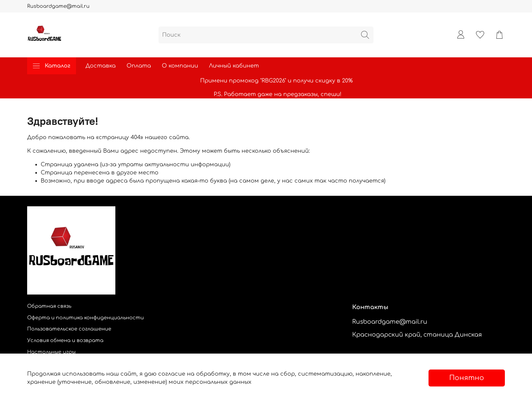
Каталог (52, 66)
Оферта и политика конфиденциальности (85, 318)
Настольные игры (51, 352)
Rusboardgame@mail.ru (58, 6)
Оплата (139, 66)
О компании (180, 66)
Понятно (467, 378)
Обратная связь (49, 306)
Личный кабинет (234, 66)
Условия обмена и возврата (65, 340)
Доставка (101, 66)
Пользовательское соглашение (69, 329)
